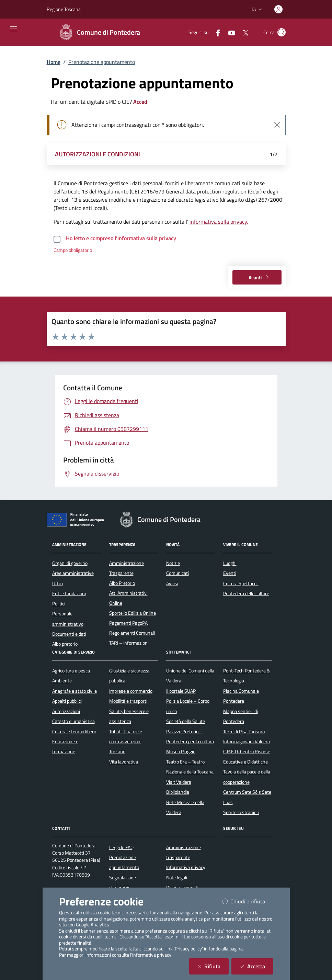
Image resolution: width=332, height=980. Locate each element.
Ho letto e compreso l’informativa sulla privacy (121, 238)
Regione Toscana (64, 9)
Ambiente (62, 681)
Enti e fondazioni (69, 593)
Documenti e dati (69, 634)
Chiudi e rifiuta (248, 901)
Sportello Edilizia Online (133, 613)
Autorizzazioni (66, 711)
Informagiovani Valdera (247, 742)
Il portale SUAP (181, 691)
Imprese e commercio (131, 691)
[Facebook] (215, 32)
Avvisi (172, 583)
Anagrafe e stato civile (75, 691)
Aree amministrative (73, 573)
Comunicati (178, 573)
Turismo (117, 751)
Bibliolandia (178, 792)
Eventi (230, 573)
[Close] (277, 125)
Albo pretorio (65, 644)
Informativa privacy (186, 867)
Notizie (173, 563)
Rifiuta (213, 966)
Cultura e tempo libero (74, 732)
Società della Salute (186, 721)
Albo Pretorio (122, 583)
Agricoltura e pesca (71, 671)
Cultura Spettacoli (241, 583)
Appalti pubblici (67, 701)
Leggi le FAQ (121, 847)
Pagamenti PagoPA (128, 623)
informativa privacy (152, 955)
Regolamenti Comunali (132, 633)
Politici (59, 604)
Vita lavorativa (124, 762)
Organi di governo (70, 563)
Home (54, 62)
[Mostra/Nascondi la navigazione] (14, 29)
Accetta (256, 966)
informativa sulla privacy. (219, 222)
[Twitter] (243, 32)
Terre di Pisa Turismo (244, 732)
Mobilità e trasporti (128, 701)
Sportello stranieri (241, 812)
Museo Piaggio (181, 751)
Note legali (177, 878)
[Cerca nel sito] (282, 32)
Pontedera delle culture (246, 593)
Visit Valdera (179, 782)
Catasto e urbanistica (73, 721)
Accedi (141, 102)
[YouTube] (229, 32)
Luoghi (230, 563)
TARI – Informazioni (129, 643)
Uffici (58, 583)
